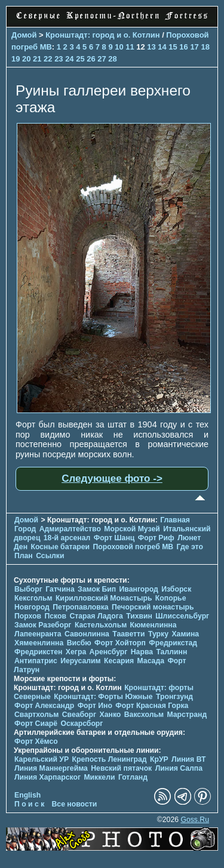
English (27, 795)
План (24, 556)
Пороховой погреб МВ (133, 547)
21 (37, 59)
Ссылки (50, 556)
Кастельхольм (101, 625)
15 (173, 47)
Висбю (79, 643)
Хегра (76, 652)
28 (112, 59)
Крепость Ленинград (110, 759)
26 (91, 59)
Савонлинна (87, 634)
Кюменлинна (154, 625)
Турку (158, 634)
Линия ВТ (188, 759)
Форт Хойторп (120, 643)
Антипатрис (36, 661)
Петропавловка (80, 607)
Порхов (28, 616)
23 (59, 59)
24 (69, 59)
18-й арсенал (67, 538)
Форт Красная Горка (152, 706)
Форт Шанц (114, 538)
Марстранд (187, 715)
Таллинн (171, 652)
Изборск (176, 589)
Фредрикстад (173, 643)
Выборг (28, 589)
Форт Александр (44, 706)
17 (194, 47)
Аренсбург (109, 652)
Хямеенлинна (39, 643)
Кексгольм (33, 598)
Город (25, 529)
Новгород (32, 607)
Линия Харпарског (47, 777)
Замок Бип (97, 589)
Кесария (119, 661)
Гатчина (60, 589)
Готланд (133, 777)
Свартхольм (36, 715)
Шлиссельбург (182, 616)
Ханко (111, 715)
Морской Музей (132, 529)
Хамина (185, 634)
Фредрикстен (38, 652)
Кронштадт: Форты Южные (103, 697)
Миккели (99, 777)
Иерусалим (81, 661)
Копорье (171, 598)
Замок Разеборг (43, 625)
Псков (55, 616)
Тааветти (128, 634)
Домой (24, 35)
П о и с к (29, 804)
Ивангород (139, 589)
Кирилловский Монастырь (104, 598)
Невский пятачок (121, 768)
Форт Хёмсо (36, 741)
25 (80, 59)
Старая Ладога (96, 616)
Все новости (75, 804)
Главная (175, 520)
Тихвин (139, 616)
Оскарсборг (82, 724)
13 (151, 47)
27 (102, 59)
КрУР (159, 759)
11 (130, 47)
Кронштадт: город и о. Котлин (102, 35)
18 (205, 47)
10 (119, 47)
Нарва (142, 652)
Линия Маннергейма (51, 768)
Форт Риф (156, 538)
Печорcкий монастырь (153, 607)
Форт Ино (95, 706)
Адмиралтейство (70, 529)
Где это (190, 547)
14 (162, 47)
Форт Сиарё (36, 724)
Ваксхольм (144, 715)
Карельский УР (42, 759)
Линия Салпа (179, 768)
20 (26, 59)
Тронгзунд (174, 697)
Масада (150, 661)
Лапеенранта (38, 634)
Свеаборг (79, 715)
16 (183, 47)
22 (48, 59)
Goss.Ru (195, 820)
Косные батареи (60, 547)
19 (16, 59)
